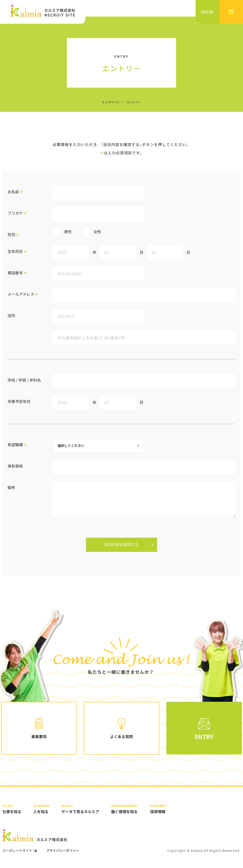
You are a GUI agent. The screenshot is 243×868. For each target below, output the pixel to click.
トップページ (111, 102)
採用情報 (159, 809)
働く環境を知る (125, 809)
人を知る (41, 809)
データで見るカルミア (80, 809)
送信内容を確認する (121, 545)
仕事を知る (12, 809)
